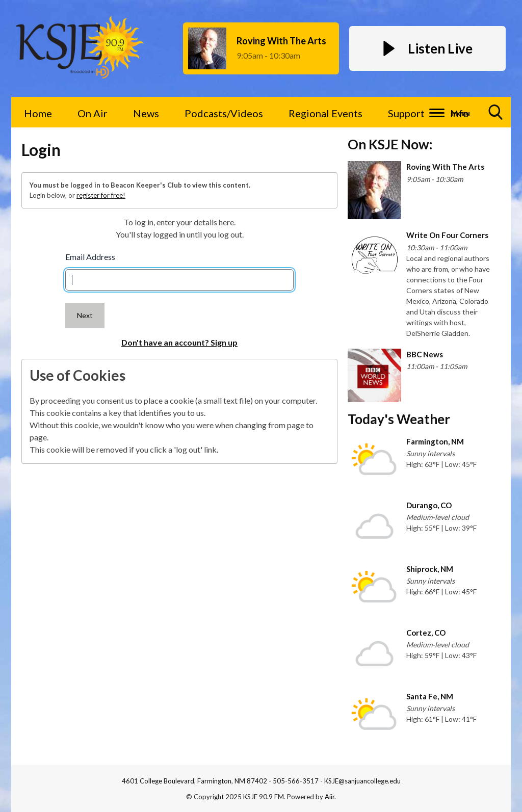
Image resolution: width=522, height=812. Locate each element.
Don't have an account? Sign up (179, 342)
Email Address (90, 257)
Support (406, 113)
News (146, 113)
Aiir (330, 797)
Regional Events (325, 113)
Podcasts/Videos (224, 113)
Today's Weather (399, 419)
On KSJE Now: (390, 144)
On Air (93, 113)
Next (85, 315)
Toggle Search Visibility (496, 116)
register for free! (101, 195)
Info (460, 113)
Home (38, 113)
